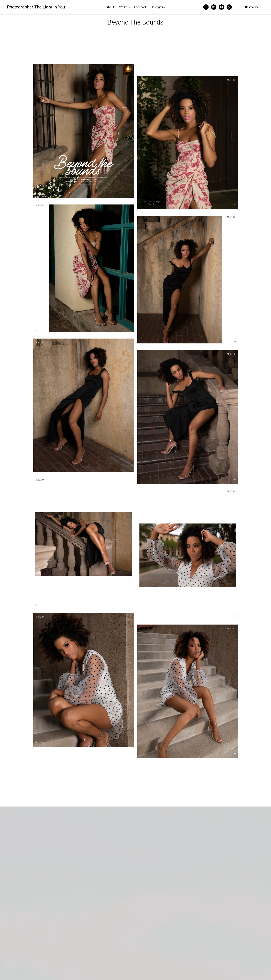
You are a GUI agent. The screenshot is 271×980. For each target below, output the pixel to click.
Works (124, 7)
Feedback (140, 7)
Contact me (252, 7)
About (110, 7)
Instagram (158, 7)
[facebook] (206, 7)
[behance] (214, 7)
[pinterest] (229, 7)
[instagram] (221, 7)
